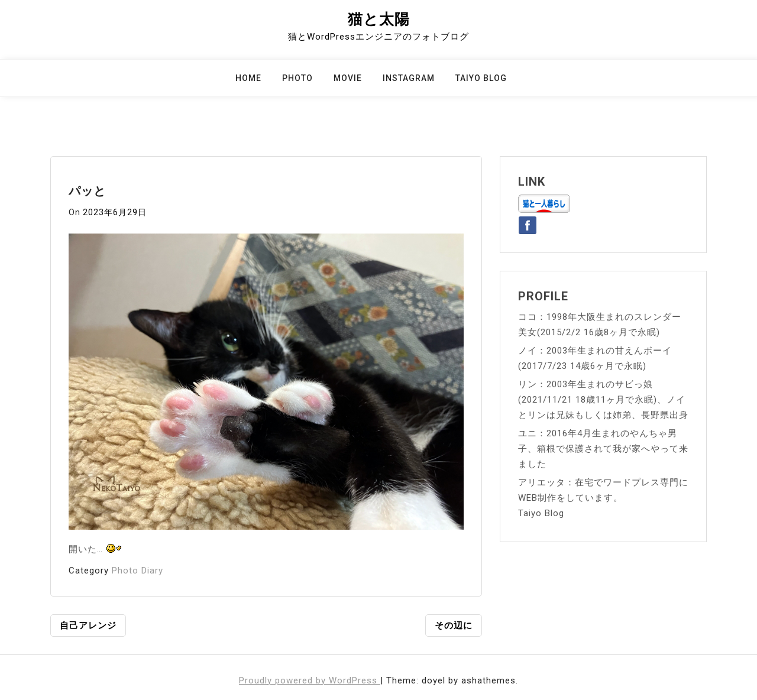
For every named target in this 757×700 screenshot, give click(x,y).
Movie (348, 78)
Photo (297, 78)
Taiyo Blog (481, 78)
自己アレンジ (88, 626)
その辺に (454, 626)
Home (248, 78)
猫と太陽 (379, 19)
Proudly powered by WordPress (310, 680)
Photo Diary (138, 571)
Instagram (409, 78)
